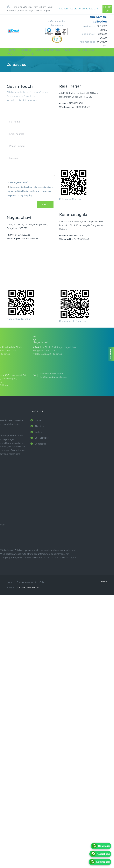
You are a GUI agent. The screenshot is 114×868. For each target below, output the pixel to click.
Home (12, 50)
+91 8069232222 (22, 235)
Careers (13, 54)
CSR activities (86, 50)
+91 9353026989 (30, 238)
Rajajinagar (101, 846)
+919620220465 (82, 107)
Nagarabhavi (100, 854)
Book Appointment (48, 50)
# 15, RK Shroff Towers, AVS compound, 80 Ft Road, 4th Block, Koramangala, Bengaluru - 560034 (82, 225)
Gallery (69, 50)
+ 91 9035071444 (75, 236)
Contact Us (29, 54)
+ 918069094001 (75, 103)
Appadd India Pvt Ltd (28, 587)
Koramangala (100, 862)
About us (26, 50)
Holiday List (107, 9)
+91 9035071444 (81, 239)
